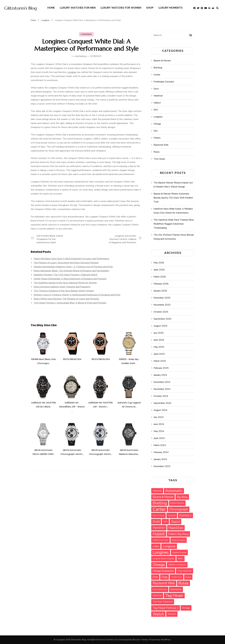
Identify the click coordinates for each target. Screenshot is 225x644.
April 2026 (159, 270)
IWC (156, 110)
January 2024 (160, 459)
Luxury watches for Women (121, 8)
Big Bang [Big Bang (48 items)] (182, 497)
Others (157, 138)
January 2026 (160, 291)
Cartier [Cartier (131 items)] (159, 509)
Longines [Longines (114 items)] (161, 552)
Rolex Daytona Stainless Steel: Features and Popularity (62, 287)
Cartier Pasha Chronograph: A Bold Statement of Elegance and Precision (70, 279)
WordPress (166, 640)
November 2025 (162, 305)
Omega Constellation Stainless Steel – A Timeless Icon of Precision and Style (73, 267)
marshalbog (80, 56)
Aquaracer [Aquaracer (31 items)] (157, 491)
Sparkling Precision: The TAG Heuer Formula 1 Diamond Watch (66, 275)
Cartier (157, 75)
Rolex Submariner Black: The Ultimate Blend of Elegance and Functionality (71, 271)
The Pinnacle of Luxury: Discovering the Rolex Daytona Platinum (66, 263)
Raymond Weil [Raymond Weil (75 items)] (164, 583)
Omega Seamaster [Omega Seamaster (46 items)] (163, 571)
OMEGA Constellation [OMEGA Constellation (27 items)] (177, 565)
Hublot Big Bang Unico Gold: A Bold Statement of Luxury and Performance (71, 259)
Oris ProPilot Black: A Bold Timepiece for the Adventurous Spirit (50, 239)
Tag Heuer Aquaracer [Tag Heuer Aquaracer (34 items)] (163, 602)
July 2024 (159, 417)
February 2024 (161, 452)
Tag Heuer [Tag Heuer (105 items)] (174, 595)
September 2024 (162, 403)
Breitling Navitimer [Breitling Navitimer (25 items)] (177, 503)
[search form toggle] (217, 8)
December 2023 (162, 466)
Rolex (157, 152)
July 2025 (159, 333)
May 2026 (159, 263)
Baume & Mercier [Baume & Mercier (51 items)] (163, 497)
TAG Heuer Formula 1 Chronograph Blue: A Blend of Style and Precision (70, 303)
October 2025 (161, 312)
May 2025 (159, 347)
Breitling (158, 68)
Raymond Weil (161, 145)
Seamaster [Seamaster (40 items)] (176, 589)
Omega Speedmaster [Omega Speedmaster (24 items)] (185, 571)
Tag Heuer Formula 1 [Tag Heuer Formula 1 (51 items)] (166, 608)
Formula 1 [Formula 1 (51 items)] (185, 515)
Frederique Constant (164, 82)
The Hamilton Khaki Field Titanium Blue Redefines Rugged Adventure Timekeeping (174, 224)
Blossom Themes (140, 640)
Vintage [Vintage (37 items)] (186, 608)
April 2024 (159, 438)
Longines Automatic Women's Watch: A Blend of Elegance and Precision (122, 239)
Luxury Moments (171, 8)
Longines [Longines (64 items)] (169, 546)
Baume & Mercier (162, 61)
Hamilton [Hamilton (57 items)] (159, 528)
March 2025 (160, 361)
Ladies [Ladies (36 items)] (156, 546)
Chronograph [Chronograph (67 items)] (179, 509)
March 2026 (160, 277)
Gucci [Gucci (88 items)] (175, 522)
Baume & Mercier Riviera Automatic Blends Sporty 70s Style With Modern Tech (173, 198)
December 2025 (162, 298)
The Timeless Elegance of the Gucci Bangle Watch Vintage (64, 291)
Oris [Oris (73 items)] (165, 577)
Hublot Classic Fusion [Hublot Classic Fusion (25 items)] (160, 540)
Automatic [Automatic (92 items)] (174, 491)
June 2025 (159, 340)
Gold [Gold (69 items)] (156, 522)
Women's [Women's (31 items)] (172, 614)
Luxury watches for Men (78, 8)
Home (51, 8)
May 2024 (159, 431)
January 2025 (160, 375)
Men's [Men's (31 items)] (180, 559)
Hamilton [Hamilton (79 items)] (176, 528)
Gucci (156, 89)
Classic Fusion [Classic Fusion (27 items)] (158, 515)
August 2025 (160, 326)
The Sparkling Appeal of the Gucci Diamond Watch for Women (65, 283)
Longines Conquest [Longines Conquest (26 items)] (179, 552)
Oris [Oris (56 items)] (155, 577)
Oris (156, 131)
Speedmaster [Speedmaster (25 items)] (157, 595)
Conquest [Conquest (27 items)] (172, 515)
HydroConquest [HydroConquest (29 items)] (179, 540)
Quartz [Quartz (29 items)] (188, 577)
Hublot (157, 103)
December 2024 (162, 382)
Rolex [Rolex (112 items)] (184, 583)
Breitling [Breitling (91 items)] (160, 503)
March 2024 (160, 445)
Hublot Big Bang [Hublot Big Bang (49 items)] (178, 534)
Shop (150, 8)
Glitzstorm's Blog (21, 8)
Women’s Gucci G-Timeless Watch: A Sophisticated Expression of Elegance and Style (77, 295)
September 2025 (162, 319)
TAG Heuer (159, 159)
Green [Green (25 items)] (165, 522)
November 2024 (162, 389)
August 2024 (160, 410)
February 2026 (161, 284)
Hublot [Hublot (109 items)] (159, 534)
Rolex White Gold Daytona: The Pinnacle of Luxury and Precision (66, 299)
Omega (157, 124)
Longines (86, 34)
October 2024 (161, 396)
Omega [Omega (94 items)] (159, 565)
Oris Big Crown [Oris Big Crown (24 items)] (176, 577)
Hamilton (158, 96)
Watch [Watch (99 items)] (158, 614)
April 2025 (159, 354)
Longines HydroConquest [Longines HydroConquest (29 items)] (163, 559)
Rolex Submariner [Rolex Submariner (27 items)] (160, 589)
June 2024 (159, 424)
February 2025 (161, 368)
